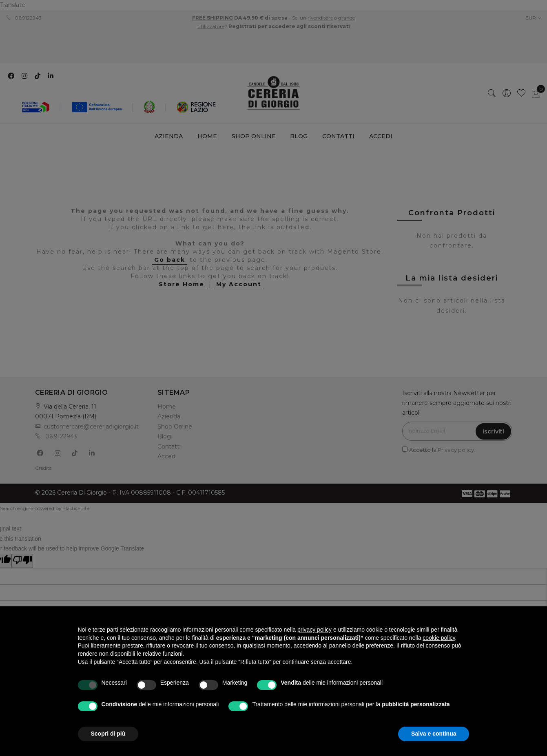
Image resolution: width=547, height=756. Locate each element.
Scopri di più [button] (108, 734)
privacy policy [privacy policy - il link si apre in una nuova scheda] (314, 630)
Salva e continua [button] (434, 734)
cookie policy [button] (439, 638)
